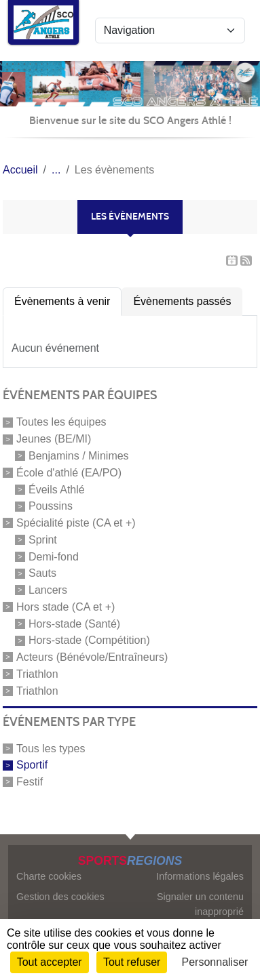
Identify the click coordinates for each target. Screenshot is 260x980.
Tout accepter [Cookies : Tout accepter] (50, 962)
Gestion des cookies (60, 897)
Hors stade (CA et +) (66, 607)
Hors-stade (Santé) (74, 623)
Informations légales (200, 876)
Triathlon (37, 674)
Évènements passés (182, 301)
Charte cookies (49, 876)
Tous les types (51, 748)
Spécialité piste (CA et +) (76, 523)
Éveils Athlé (57, 489)
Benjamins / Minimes (79, 456)
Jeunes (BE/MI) (54, 439)
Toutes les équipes (61, 422)
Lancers (48, 590)
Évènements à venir (62, 301)
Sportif (32, 765)
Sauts (42, 573)
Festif (30, 782)
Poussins (51, 506)
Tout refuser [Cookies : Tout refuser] (132, 962)
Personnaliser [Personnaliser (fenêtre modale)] (215, 962)
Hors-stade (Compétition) (89, 640)
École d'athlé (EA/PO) (69, 473)
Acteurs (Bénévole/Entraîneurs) (92, 657)
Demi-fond (54, 556)
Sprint (43, 540)
